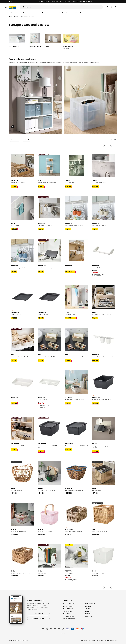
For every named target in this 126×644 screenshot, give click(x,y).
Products (16, 17)
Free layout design (87, 2)
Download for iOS (38, 614)
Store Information (77, 2)
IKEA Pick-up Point (68, 609)
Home (10, 17)
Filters (26, 140)
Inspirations (48, 2)
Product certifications (69, 619)
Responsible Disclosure (103, 640)
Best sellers (41, 13)
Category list (89, 616)
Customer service (90, 604)
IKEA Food (41, 2)
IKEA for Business (52, 13)
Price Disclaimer (92, 640)
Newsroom (88, 611)
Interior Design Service (66, 13)
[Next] (114, 146)
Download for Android (38, 618)
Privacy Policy (83, 640)
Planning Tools (55, 2)
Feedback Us (89, 614)
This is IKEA (88, 609)
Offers (24, 13)
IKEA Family (78, 13)
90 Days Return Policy (69, 604)
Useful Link (68, 600)
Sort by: (13, 140)
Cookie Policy (114, 640)
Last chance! (32, 13)
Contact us (88, 606)
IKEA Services (67, 614)
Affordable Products (68, 616)
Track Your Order (66, 2)
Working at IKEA (67, 611)
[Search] (64, 7)
